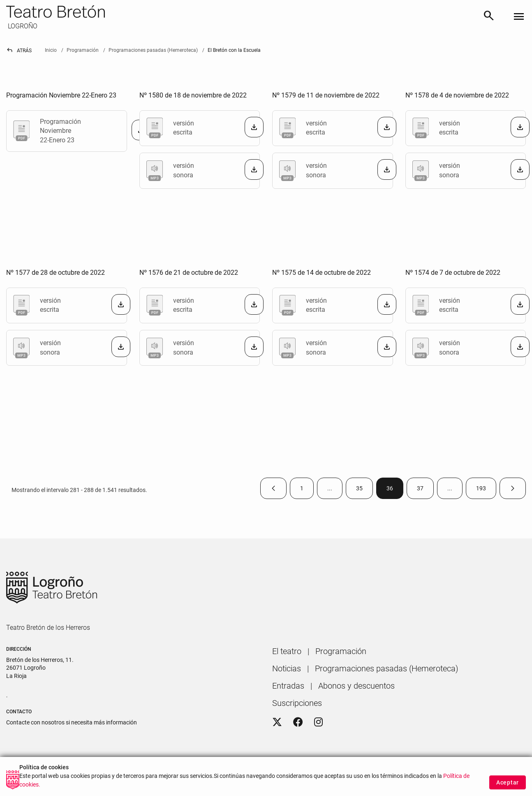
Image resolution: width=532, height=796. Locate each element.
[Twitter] (277, 722)
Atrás (19, 51)
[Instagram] (318, 722)
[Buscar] (489, 17)
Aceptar (508, 782)
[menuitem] (287, 651)
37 (425, 490)
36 (395, 490)
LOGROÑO (22, 26)
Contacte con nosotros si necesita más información (72, 722)
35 (364, 490)
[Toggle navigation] (519, 17)
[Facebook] (298, 722)
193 (486, 490)
